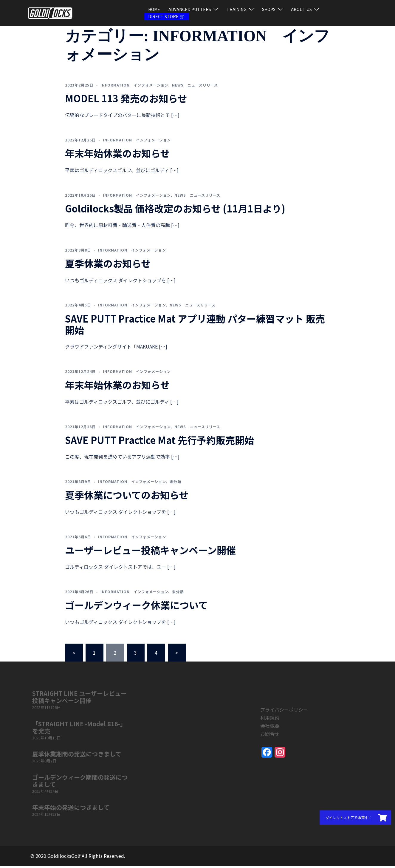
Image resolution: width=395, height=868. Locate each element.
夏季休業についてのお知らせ (127, 497)
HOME (154, 9)
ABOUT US (301, 9)
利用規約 (270, 720)
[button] (355, 818)
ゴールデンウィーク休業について (136, 607)
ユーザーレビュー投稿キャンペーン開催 (150, 552)
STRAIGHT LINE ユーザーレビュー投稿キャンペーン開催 (79, 699)
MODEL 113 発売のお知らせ (126, 100)
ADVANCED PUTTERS (190, 9)
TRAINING (237, 9)
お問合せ (270, 736)
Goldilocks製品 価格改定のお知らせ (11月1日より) (175, 210)
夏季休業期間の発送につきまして (77, 756)
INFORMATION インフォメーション (134, 87)
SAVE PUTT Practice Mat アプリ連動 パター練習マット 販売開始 (195, 326)
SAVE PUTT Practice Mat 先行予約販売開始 (159, 442)
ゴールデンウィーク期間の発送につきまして (80, 783)
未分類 (175, 484)
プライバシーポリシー (284, 712)
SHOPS (269, 9)
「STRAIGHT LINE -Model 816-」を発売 (79, 729)
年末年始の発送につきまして (71, 809)
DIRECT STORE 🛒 (166, 16)
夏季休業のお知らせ (108, 265)
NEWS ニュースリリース (195, 87)
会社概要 (270, 728)
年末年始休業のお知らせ (117, 155)
